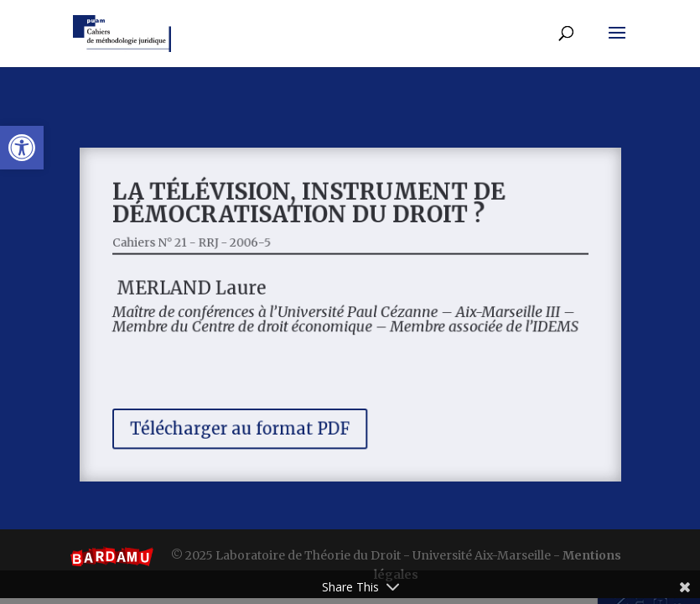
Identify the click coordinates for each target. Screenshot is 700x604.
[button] (22, 148)
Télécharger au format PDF (246, 422)
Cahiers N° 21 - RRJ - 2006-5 (201, 247)
